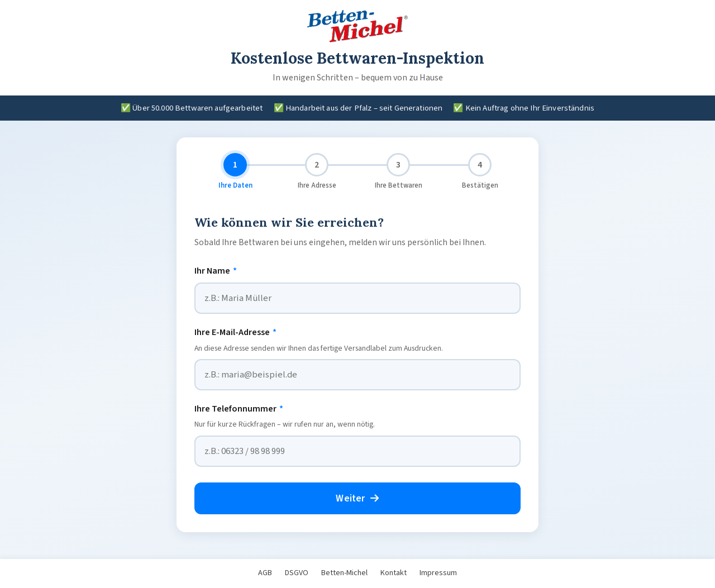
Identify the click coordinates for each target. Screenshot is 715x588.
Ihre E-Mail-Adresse (235, 332)
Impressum (438, 573)
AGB (265, 573)
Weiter (357, 498)
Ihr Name (216, 271)
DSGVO (297, 573)
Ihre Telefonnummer (239, 409)
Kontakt (394, 573)
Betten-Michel (344, 573)
